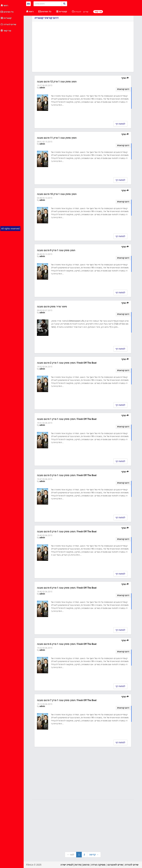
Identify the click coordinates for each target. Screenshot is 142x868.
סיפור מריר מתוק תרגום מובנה (52, 307)
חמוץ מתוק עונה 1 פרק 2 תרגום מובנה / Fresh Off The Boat (67, 363)
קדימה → (94, 855)
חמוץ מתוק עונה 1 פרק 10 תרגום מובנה (57, 194)
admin (42, 88)
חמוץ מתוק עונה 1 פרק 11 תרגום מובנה (57, 138)
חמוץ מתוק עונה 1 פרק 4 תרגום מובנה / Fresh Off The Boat (67, 588)
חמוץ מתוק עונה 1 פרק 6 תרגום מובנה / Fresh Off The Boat (67, 644)
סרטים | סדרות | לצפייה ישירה (75, 865)
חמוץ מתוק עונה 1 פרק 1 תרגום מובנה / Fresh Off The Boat (67, 419)
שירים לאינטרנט (115, 865)
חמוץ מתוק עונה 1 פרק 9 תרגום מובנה (56, 250)
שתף (125, 78)
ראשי (4, 5)
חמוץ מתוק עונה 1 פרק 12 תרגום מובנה (57, 82)
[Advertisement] (12, 83)
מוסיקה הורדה (98, 865)
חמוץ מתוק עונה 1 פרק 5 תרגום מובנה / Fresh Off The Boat (67, 532)
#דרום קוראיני (123, 89)
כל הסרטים (7, 12)
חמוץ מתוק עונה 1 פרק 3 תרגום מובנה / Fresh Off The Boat (67, 475)
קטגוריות (6, 18)
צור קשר (6, 31)
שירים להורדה (8, 24)
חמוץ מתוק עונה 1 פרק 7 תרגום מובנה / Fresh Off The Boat (67, 700)
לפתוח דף (120, 124)
